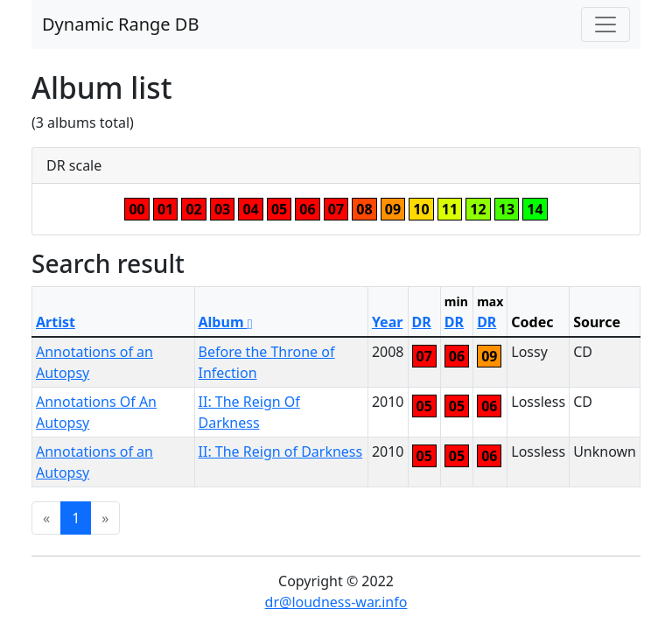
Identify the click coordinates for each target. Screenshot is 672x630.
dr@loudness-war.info (336, 602)
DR (422, 322)
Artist (56, 322)
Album (226, 322)
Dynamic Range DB (120, 24)
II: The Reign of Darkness (281, 451)
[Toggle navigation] (605, 24)
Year (388, 322)
